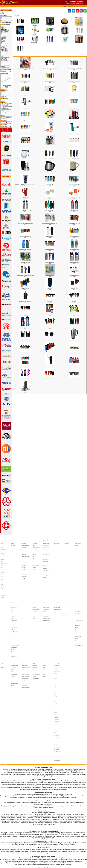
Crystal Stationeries (57, 674)
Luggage (23, 552)
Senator (55, 660)
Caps (1, 538)
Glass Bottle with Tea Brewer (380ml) (25, 94)
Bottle (44, 637)
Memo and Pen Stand (15, 642)
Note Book (13, 634)
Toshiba (55, 662)
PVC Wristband (78, 595)
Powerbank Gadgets (57, 588)
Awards (13, 537)
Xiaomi (55, 666)
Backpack (24, 538)
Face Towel (2, 574)
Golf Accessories (14, 598)
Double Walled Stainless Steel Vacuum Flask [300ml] (50, 68)
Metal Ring (13, 541)
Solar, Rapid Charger (47, 596)
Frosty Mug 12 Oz (50, 198)
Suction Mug (64, 43)
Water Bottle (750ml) (25, 379)
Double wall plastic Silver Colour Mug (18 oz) (50, 172)
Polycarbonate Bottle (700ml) (50, 159)
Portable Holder (46, 595)
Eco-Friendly (77, 601)
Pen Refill (34, 593)
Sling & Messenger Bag (26, 560)
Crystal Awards (14, 538)
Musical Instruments (14, 607)
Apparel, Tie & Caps (4, 537)
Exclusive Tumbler (25, 314)
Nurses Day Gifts (57, 542)
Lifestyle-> (3, 54)
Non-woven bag (24, 554)
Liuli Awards (13, 540)
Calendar (13, 629)
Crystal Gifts (56, 668)
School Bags (24, 557)
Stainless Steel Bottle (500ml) (74, 262)
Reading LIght (67, 540)
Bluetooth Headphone (47, 548)
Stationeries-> (4, 63)
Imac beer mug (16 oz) (74, 353)
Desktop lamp (67, 538)
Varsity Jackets (3, 546)
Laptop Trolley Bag (25, 551)
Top (1, 6)
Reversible (2, 551)
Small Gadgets (78, 614)
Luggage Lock (35, 629)
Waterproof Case (46, 598)
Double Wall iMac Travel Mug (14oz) (74, 379)
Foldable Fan (13, 595)
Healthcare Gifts (57, 537)
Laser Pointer (78, 538)
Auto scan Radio (46, 538)
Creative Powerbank (57, 587)
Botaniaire (55, 641)
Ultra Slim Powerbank (57, 590)
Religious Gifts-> (4, 60)
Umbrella (45, 626)
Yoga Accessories (14, 623)
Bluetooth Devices (46, 542)
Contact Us (3, 96)
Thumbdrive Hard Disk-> (6, 64)
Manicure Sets (78, 604)
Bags (23, 537)
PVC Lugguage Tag (78, 592)
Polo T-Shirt (2, 558)
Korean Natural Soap (57, 693)
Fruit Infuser (35, 34)
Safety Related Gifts (14, 617)
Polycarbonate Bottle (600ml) (74, 237)
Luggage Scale (35, 631)
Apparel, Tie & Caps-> (6, 26)
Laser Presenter (78, 537)
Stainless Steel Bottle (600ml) (25, 262)
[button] (65, 6)
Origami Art (13, 609)
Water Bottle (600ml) (50, 366)
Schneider (56, 658)
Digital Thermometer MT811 (6, 86)
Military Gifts (3, 55)
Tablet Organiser (25, 563)
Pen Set (34, 595)
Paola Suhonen (56, 688)
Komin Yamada (56, 684)
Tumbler (79, 43)
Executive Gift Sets (14, 637)
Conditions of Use (4, 95)
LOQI (55, 652)
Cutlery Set (13, 593)
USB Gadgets (45, 564)
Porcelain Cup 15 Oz (74, 288)
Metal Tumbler (74, 301)
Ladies (12, 604)
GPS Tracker (45, 553)
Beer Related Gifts (14, 587)
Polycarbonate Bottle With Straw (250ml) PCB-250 (25, 224)
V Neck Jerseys (3, 569)
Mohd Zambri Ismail (57, 686)
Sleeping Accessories (36, 637)
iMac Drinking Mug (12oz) (50, 379)
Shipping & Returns (5, 93)
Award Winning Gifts (57, 629)
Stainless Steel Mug (74, 340)
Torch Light (67, 541)
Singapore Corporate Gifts (58, 696)
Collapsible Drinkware (79, 25)
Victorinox (55, 665)
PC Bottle (79, 34)
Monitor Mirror (46, 554)
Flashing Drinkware (20, 34)
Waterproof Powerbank (58, 592)
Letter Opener (14, 641)
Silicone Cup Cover (78, 612)
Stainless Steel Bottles (50, 43)
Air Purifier (13, 585)
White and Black (78, 617)
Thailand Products (57, 699)
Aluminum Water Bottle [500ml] (25, 81)
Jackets (2, 541)
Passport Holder (35, 636)
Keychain (77, 603)
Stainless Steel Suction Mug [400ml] (25, 107)
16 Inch (44, 628)
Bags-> (3, 28)
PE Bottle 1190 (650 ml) (50, 237)
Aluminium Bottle (20, 25)
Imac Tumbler (50, 288)
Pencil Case (24, 555)
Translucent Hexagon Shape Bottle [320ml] (25, 120)
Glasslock (55, 644)
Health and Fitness (57, 538)
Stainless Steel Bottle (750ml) (50, 211)
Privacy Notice (4, 94)
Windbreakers (3, 548)
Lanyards (2, 553)
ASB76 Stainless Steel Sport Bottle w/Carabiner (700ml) (25, 275)
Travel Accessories (36, 626)
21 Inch (44, 629)
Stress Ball (77, 619)
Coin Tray (77, 600)
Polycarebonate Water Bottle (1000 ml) (25, 249)
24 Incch (45, 631)
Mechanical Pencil (35, 587)
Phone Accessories (46, 584)
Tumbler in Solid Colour (25, 198)
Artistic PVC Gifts (78, 587)
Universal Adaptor (36, 640)
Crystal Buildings (57, 671)
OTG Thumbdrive (25, 643)
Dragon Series (56, 647)
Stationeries (13, 626)
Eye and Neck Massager (47, 551)
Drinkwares (8, 6)
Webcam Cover (78, 620)
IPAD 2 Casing (56, 634)
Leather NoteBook (57, 636)
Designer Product (57, 676)
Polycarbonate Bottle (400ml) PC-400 (74, 224)
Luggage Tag (35, 632)
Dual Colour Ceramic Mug (50, 120)
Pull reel (77, 611)
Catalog (4, 6)
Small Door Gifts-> (5, 61)
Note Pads (13, 645)
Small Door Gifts (78, 584)
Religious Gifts (67, 584)
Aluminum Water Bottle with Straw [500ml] (74, 68)
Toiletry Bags (24, 565)
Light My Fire (56, 650)
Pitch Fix (55, 655)
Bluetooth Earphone (46, 545)
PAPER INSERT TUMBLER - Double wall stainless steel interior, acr (25, 185)
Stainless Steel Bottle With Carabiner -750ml (25, 211)
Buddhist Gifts (67, 585)
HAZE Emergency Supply (58, 540)
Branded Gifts (56, 631)
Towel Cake (2, 580)
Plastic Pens (34, 596)
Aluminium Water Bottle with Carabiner (25, 340)
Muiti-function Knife (78, 608)
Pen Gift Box (34, 592)
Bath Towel (2, 573)
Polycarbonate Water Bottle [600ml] (25, 133)
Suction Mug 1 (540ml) (74, 133)
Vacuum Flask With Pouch (25, 392)
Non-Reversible (3, 549)
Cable (44, 585)
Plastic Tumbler (50, 301)
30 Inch (44, 634)
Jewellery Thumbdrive (26, 637)
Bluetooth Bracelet (46, 543)
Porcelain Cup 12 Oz (25, 146)
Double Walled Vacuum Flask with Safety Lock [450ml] (25, 68)
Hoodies (2, 544)
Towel (2, 571)
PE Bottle (20, 43)
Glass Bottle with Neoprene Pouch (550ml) (50, 94)
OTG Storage (45, 592)
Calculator (13, 628)
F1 (1, 631)
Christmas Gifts (67, 588)
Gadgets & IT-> (4, 48)
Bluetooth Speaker (46, 549)
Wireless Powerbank (57, 593)
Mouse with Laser (78, 541)
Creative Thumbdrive (25, 629)
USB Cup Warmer (46, 561)
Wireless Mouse (46, 558)
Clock (12, 590)
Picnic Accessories (14, 614)
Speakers (45, 559)
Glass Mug (50, 34)
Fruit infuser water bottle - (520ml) (74, 94)
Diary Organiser (14, 632)
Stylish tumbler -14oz (50, 185)
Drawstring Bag (24, 546)
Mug (64, 34)
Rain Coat (45, 639)
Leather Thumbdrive (25, 639)
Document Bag (24, 544)
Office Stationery (14, 647)
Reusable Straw (35, 43)
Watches (13, 620)
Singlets (2, 568)
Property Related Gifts (15, 615)
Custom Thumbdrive (25, 631)
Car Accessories (14, 588)
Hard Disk (24, 636)
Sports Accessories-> (5, 62)
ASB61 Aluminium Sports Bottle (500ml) (25, 301)
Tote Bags (55, 653)
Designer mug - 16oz (50, 353)
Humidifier (13, 601)
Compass (2, 628)
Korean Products (14, 603)
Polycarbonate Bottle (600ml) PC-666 (25, 237)
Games (12, 596)
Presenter (77, 543)
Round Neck (3, 563)
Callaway (55, 642)
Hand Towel (3, 577)
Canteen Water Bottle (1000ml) (50, 146)
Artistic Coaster (78, 588)
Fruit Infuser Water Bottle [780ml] (50, 133)
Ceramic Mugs (50, 25)
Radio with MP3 (46, 540)
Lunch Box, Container (14, 606)
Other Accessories (36, 634)
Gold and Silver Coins (57, 690)
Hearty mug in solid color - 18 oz (25, 353)
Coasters (64, 25)
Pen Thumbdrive (25, 645)
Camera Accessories (46, 587)
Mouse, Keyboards (46, 556)
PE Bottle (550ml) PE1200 (74, 211)
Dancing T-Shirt (3, 556)
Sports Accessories (4, 626)
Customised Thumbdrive (79, 590)
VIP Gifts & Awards (57, 626)
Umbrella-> (3, 66)
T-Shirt (2, 554)
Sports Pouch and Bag (26, 562)
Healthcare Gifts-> (5, 49)
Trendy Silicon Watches (79, 598)
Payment (3, 92)
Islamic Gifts (67, 592)
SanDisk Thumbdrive (25, 647)
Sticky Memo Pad (14, 650)
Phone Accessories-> (5, 57)
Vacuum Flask (20, 52)
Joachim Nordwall (57, 683)
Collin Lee (55, 678)
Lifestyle (13, 584)
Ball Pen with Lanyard (36, 585)
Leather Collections (5, 53)
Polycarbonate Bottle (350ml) (74, 275)
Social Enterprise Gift (79, 615)
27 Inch (44, 632)
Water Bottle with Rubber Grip (50, 327)
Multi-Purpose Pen (36, 590)
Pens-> (2, 56)
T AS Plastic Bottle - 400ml (74, 107)
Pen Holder (13, 648)
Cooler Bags (24, 541)
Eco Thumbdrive (25, 634)
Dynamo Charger (46, 590)
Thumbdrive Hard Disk (26, 626)
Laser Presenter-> (5, 52)
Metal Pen (34, 588)
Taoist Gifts (67, 594)
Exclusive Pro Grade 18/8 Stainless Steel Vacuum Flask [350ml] (74, 120)
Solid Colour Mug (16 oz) (50, 314)
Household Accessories (15, 599)
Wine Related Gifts (14, 622)
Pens (33, 584)
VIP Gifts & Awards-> (5, 67)
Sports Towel (3, 579)
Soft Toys (13, 619)
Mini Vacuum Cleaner (14, 644)
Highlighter (13, 639)
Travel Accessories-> (5, 65)
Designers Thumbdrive (26, 632)
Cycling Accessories (4, 629)
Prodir (55, 657)
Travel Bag (24, 566)
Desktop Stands (46, 588)
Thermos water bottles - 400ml (25, 327)
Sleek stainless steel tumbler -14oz (74, 185)
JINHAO (55, 645)
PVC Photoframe (78, 593)
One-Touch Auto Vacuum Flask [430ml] (74, 81)
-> (4, 29)
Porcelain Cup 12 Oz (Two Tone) (74, 198)
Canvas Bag (24, 540)
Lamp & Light (67, 537)
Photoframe (56, 639)
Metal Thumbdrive (25, 640)
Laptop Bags (24, 549)
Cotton (1, 559)
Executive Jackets (3, 543)
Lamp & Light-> (4, 51)
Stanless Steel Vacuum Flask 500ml (74, 327)
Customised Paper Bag (26, 543)
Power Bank (56, 584)
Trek (55, 663)
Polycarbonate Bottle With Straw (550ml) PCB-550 (50, 224)
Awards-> (3, 27)
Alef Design (56, 632)
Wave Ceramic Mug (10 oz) (74, 172)
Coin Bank (13, 592)
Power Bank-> (4, 58)
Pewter (55, 694)
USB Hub (45, 566)
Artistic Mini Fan (78, 585)
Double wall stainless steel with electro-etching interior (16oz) (25, 159)
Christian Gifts (67, 587)
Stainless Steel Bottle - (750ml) (50, 107)
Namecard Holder (78, 609)
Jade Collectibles (57, 691)
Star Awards (13, 543)
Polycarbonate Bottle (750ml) (74, 249)
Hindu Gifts (67, 590)
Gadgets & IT (45, 537)
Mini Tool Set (77, 606)
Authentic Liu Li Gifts (57, 628)
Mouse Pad (56, 637)
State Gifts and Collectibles (58, 698)
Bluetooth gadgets (46, 546)
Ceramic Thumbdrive (25, 628)
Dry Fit (2, 561)
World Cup (2, 632)
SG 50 (55, 679)
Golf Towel (2, 576)
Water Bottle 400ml (74, 314)
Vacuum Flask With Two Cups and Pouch (25, 172)
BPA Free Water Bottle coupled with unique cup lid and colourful (74, 146)
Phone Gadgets (46, 593)
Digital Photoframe (14, 612)
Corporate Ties (3, 540)
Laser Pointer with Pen (79, 540)
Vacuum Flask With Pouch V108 (74, 159)
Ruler (76, 596)
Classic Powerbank (57, 585)
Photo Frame (13, 610)
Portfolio (13, 636)
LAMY (55, 649)
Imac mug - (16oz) (25, 366)
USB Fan (45, 563)
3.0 (44, 567)
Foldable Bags (24, 548)
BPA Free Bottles (35, 25)
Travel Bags (35, 639)
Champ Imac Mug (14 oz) (25, 288)
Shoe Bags (23, 559)
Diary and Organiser (15, 631)
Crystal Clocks (56, 673)
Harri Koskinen (56, 682)
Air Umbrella (45, 636)
